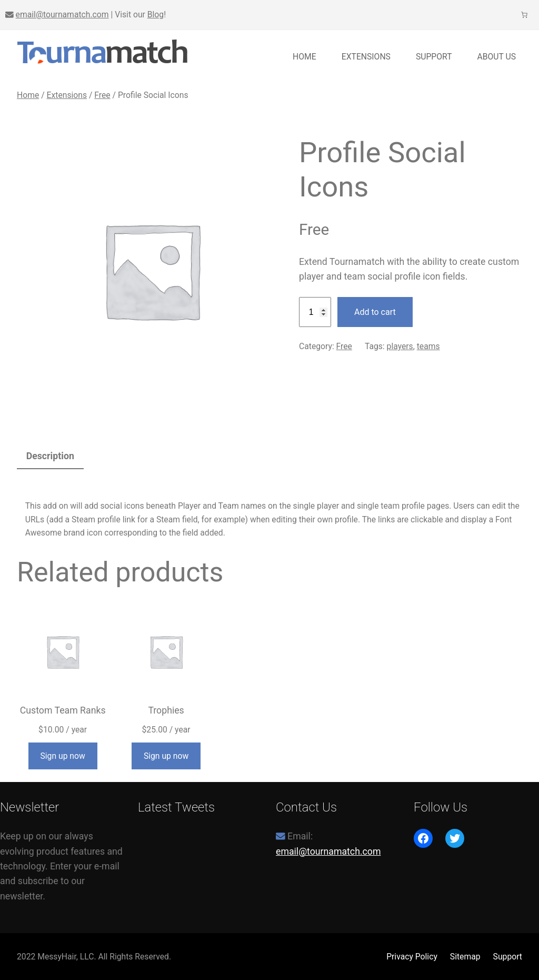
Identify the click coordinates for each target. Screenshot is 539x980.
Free (102, 95)
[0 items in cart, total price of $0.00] (524, 15)
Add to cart (375, 312)
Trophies (166, 710)
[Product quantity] (315, 312)
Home (305, 57)
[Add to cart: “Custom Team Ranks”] (63, 756)
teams (428, 346)
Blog (156, 14)
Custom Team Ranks (63, 710)
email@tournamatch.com (62, 14)
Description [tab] (50, 456)
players (400, 346)
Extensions (67, 95)
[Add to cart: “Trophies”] (166, 756)
